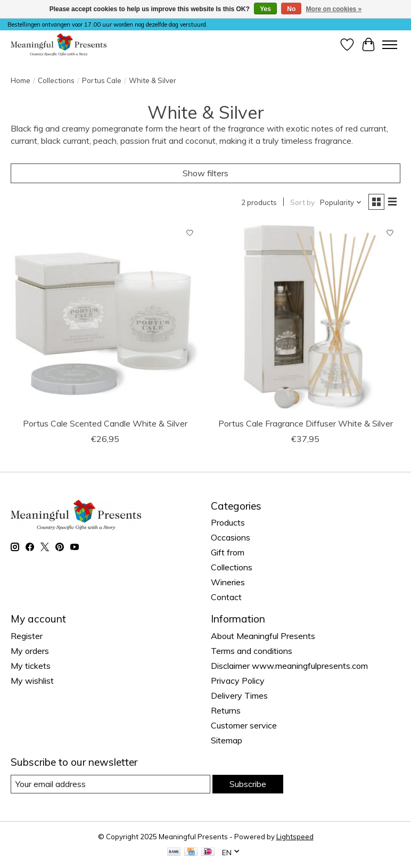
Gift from (228, 552)
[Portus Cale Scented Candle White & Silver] (105, 317)
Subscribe (248, 784)
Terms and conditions (252, 651)
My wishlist (32, 681)
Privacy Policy (238, 681)
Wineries (228, 582)
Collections (56, 80)
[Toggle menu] (390, 45)
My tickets (31, 666)
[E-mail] (110, 784)
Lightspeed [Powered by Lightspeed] (295, 837)
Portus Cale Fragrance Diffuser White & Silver (306, 423)
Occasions (231, 537)
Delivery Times (239, 695)
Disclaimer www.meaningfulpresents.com (289, 666)
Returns (226, 710)
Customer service (244, 725)
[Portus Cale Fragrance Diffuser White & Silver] (306, 317)
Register (27, 636)
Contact (226, 597)
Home (20, 80)
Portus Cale (102, 80)
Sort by (302, 202)
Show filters (205, 173)
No (291, 9)
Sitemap (227, 740)
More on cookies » (334, 9)
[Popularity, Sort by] (341, 202)
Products (228, 522)
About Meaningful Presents (263, 636)
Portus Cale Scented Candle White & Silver (105, 423)
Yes (265, 9)
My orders (30, 651)
